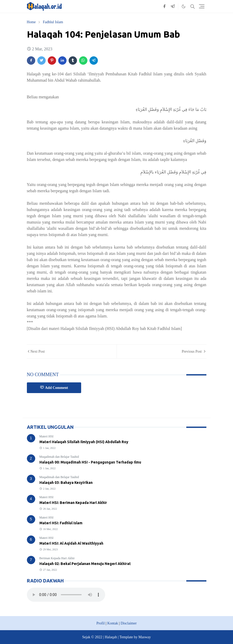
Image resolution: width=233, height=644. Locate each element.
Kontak (113, 623)
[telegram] (173, 7)
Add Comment (54, 387)
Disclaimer (129, 623)
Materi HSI (46, 436)
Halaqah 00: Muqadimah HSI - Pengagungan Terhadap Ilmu (90, 462)
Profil (100, 623)
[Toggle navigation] (202, 6)
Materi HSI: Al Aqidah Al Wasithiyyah (71, 543)
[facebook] (164, 7)
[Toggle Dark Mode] (184, 6)
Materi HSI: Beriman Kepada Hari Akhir (73, 503)
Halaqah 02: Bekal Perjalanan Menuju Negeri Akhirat (85, 564)
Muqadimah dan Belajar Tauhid (59, 457)
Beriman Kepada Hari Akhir (57, 558)
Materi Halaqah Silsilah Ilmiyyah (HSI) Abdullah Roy (84, 442)
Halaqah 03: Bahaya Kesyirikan (66, 483)
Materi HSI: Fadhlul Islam (61, 523)
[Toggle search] (193, 7)
